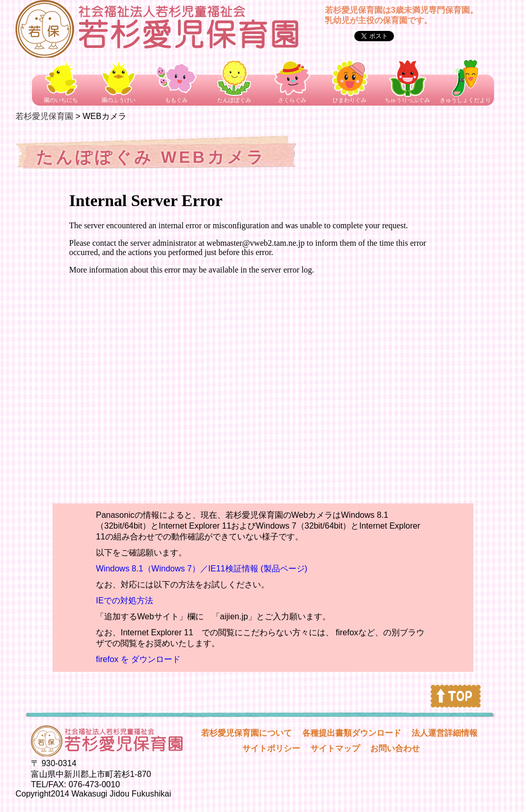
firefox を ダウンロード (138, 659)
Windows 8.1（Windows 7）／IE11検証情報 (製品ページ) (202, 569)
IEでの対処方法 (125, 600)
